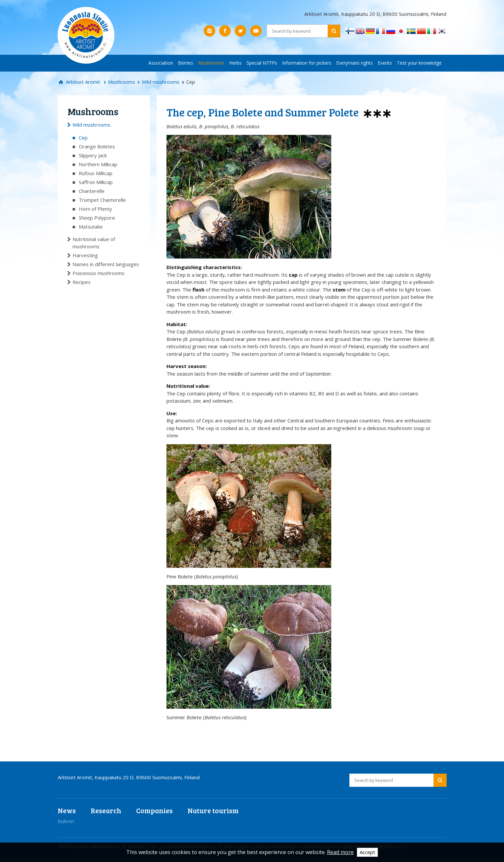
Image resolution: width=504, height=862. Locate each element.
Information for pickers (307, 63)
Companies (154, 810)
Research (106, 810)
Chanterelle (92, 191)
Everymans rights (355, 63)
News (67, 810)
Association (161, 63)
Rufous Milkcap (96, 173)
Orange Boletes (97, 146)
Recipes (82, 282)
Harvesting (85, 255)
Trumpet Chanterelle (102, 200)
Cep (83, 138)
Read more (340, 852)
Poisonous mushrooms (99, 273)
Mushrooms (211, 63)
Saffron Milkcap (96, 182)
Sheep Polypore (97, 218)
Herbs (235, 63)
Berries (186, 63)
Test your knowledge (419, 63)
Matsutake (91, 227)
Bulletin (66, 821)
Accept (367, 852)
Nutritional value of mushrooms (94, 243)
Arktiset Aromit (82, 82)
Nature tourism (213, 810)
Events (385, 63)
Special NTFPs (262, 63)
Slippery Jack (93, 155)
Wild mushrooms (161, 82)
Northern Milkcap (98, 164)
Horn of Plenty (95, 209)
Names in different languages (106, 264)
